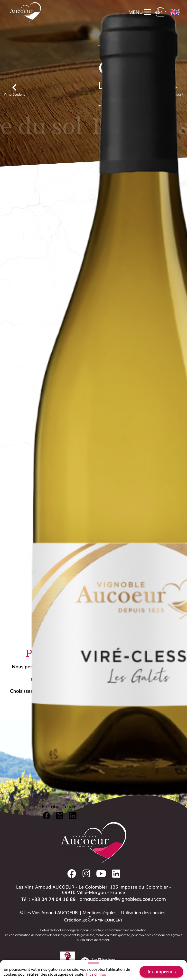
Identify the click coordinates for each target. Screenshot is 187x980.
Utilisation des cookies (143, 912)
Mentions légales (99, 912)
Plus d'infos (96, 974)
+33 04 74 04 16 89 (54, 899)
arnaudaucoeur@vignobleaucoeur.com (123, 899)
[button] (47, 775)
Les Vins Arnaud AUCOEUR (51, 912)
